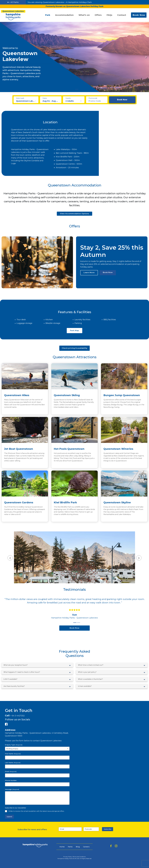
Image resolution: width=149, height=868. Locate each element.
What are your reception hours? (17, 665)
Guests (68, 98)
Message (12, 789)
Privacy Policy (68, 857)
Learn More (89, 272)
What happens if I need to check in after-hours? (23, 672)
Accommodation (64, 15)
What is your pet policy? (88, 672)
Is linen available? (85, 686)
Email (11, 772)
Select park (20, 98)
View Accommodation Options (75, 214)
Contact (122, 15)
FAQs (109, 15)
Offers (98, 15)
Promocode (93, 98)
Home (62, 847)
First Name (13, 754)
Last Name (13, 763)
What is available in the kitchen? (91, 679)
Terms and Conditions (79, 857)
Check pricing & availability (75, 348)
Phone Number (11, 780)
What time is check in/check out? (91, 665)
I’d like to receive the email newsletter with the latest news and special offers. (36, 811)
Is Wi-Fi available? (11, 679)
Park (48, 15)
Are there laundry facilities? (15, 686)
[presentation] (9, 559)
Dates (45, 98)
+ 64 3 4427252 (17, 716)
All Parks (13, 2)
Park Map (74, 331)
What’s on (84, 15)
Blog (78, 847)
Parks (70, 847)
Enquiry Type (14, 745)
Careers (86, 847)
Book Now (139, 15)
